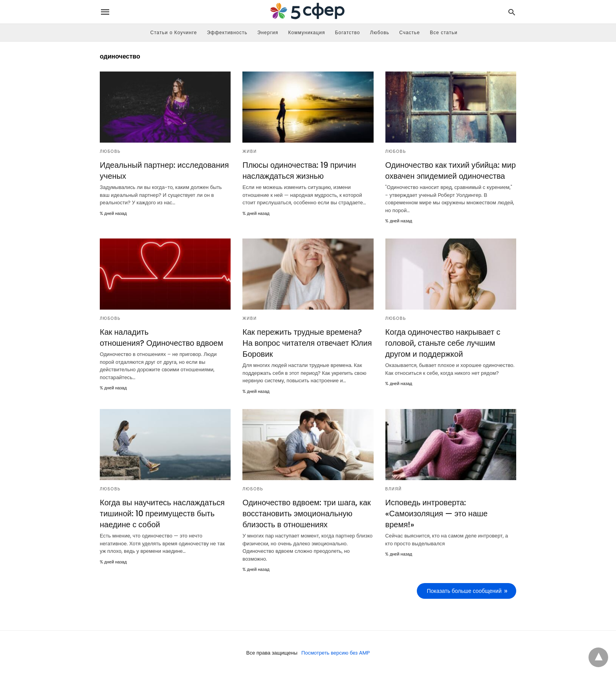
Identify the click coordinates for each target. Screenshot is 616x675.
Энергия (268, 32)
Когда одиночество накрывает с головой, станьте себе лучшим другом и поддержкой (443, 343)
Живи (249, 151)
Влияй (394, 489)
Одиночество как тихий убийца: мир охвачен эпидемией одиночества (451, 171)
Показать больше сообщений (464, 591)
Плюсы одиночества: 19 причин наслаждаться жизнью (299, 171)
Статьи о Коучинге (174, 32)
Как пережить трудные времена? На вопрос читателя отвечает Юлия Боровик (307, 343)
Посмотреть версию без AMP (336, 653)
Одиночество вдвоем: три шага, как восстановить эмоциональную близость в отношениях (306, 514)
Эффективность (227, 32)
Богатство (348, 32)
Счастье (410, 32)
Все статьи (444, 32)
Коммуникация (307, 32)
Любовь (380, 32)
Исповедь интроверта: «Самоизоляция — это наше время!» (436, 514)
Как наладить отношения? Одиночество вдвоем (161, 337)
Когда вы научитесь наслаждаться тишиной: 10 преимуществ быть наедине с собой (162, 514)
